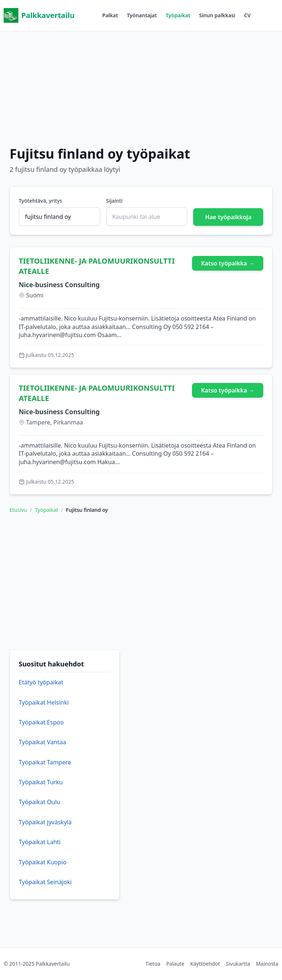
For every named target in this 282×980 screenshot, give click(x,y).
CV (247, 15)
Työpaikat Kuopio (43, 862)
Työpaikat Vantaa (42, 742)
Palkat (110, 15)
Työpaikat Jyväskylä (45, 822)
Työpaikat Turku (41, 782)
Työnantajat (142, 15)
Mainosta (267, 964)
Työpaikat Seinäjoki (45, 882)
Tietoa (153, 964)
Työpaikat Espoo (41, 722)
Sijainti (114, 201)
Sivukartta (238, 964)
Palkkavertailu (39, 15)
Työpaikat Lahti (40, 842)
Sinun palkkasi (217, 15)
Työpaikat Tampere (45, 762)
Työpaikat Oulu (39, 802)
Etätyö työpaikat (41, 682)
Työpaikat (178, 15)
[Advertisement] (141, 83)
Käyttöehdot (205, 964)
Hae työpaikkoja (228, 217)
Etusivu (18, 510)
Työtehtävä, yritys (41, 201)
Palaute (175, 964)
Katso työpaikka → (228, 263)
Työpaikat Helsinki (44, 702)
